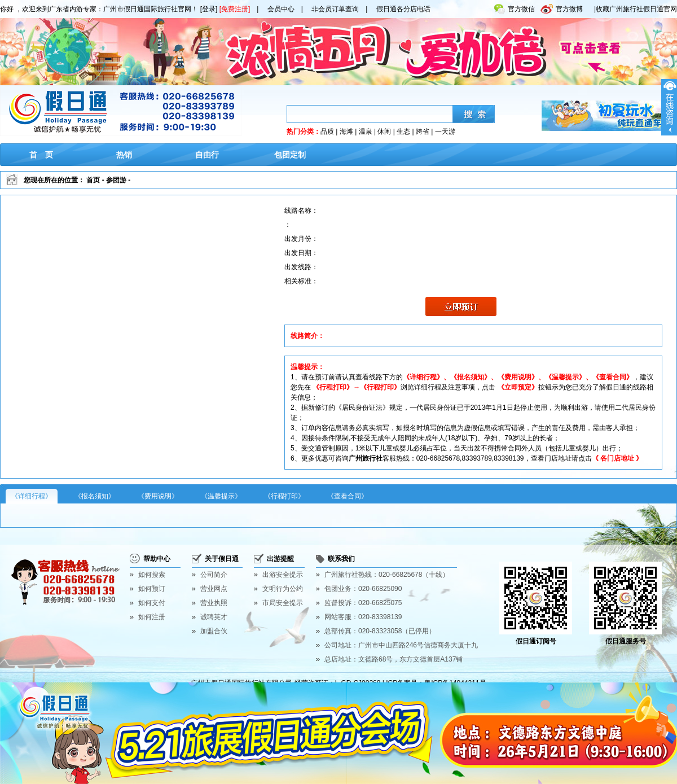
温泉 (366, 132)
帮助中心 (157, 559)
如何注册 (152, 617)
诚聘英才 (214, 617)
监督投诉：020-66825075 (363, 603)
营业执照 (214, 603)
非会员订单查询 (335, 9)
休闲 (384, 132)
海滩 (346, 132)
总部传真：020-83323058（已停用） (380, 631)
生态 (403, 132)
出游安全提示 (283, 575)
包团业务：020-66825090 (363, 589)
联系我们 (341, 559)
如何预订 (152, 589)
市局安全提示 (283, 603)
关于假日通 (222, 559)
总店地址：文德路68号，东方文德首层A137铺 (394, 659)
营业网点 (214, 589)
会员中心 (281, 9)
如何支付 (152, 603)
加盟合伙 (214, 631)
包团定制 (290, 155)
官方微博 (562, 7)
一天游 (445, 132)
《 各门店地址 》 (617, 458)
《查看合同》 (348, 496)
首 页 (41, 155)
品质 (327, 132)
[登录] (209, 9)
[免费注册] (235, 9)
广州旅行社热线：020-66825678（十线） (387, 575)
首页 (93, 180)
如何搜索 (152, 575)
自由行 (207, 155)
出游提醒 (280, 559)
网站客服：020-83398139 (363, 617)
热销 (124, 155)
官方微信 (515, 7)
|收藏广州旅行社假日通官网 (636, 9)
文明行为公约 (283, 589)
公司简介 (214, 575)
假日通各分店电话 (403, 9)
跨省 (423, 132)
